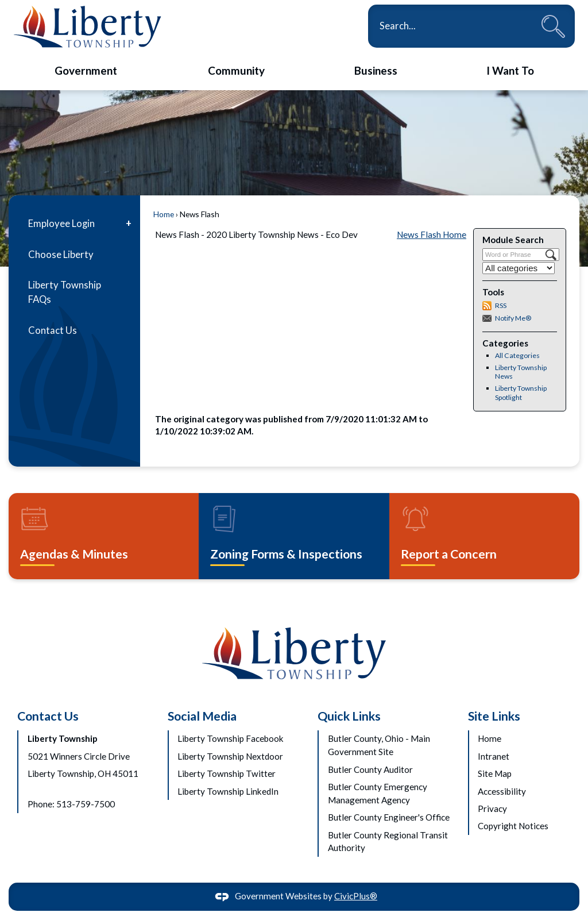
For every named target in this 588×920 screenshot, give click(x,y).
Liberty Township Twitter (227, 773)
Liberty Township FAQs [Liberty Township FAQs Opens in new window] (65, 292)
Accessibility (502, 791)
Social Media (202, 716)
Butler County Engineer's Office (389, 817)
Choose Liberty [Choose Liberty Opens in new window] (61, 255)
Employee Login (61, 224)
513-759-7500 (86, 804)
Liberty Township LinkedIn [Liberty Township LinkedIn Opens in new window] (228, 791)
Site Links (494, 716)
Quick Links (349, 716)
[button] (553, 26)
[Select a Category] (519, 268)
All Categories (517, 355)
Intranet (494, 756)
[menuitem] (86, 71)
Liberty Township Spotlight (521, 393)
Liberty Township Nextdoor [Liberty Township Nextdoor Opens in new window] (230, 756)
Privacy (492, 809)
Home (164, 214)
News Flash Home (432, 234)
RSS (501, 305)
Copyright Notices (513, 826)
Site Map (495, 773)
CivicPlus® (356, 896)
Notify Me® (513, 318)
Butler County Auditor (370, 769)
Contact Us (53, 330)
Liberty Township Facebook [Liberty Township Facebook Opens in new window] (231, 738)
